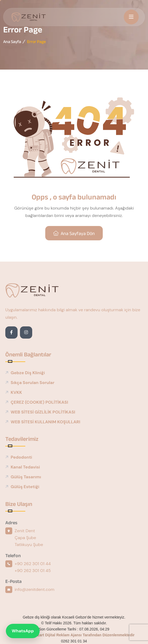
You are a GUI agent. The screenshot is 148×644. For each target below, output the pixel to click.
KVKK (16, 392)
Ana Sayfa (12, 42)
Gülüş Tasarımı (26, 477)
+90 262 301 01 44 (33, 564)
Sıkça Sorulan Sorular (32, 383)
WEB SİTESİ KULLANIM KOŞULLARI (45, 422)
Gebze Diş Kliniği (28, 373)
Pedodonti (21, 457)
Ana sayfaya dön (74, 233)
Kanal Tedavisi (25, 467)
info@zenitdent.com (34, 589)
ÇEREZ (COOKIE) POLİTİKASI (39, 402)
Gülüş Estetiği (25, 487)
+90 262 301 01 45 (33, 571)
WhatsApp (23, 631)
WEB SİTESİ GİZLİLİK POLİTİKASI (43, 412)
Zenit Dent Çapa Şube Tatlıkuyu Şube (29, 538)
